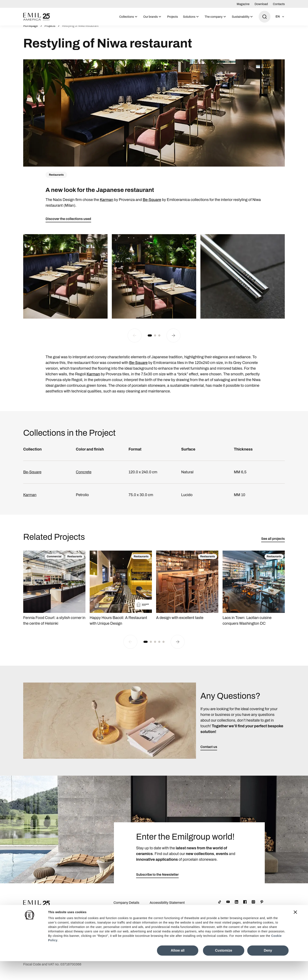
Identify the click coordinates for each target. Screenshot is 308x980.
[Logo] (37, 17)
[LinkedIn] (236, 907)
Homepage (30, 31)
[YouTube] (228, 907)
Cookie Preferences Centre (170, 914)
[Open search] (265, 17)
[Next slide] (173, 340)
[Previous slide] (135, 340)
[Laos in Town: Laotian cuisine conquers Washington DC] (254, 593)
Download (261, 4)
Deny (268, 969)
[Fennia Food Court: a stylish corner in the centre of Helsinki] (54, 593)
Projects (172, 17)
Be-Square (152, 204)
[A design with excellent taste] (187, 590)
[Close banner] (295, 931)
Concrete (84, 477)
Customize (224, 969)
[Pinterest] (262, 907)
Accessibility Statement (167, 907)
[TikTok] (220, 907)
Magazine (243, 4)
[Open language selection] (280, 17)
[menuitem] (129, 17)
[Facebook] (245, 907)
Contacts (279, 4)
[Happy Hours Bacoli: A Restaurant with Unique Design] (121, 593)
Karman (106, 204)
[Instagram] (253, 907)
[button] (150, 340)
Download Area (125, 914)
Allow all (178, 969)
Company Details (126, 907)
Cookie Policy (160, 921)
